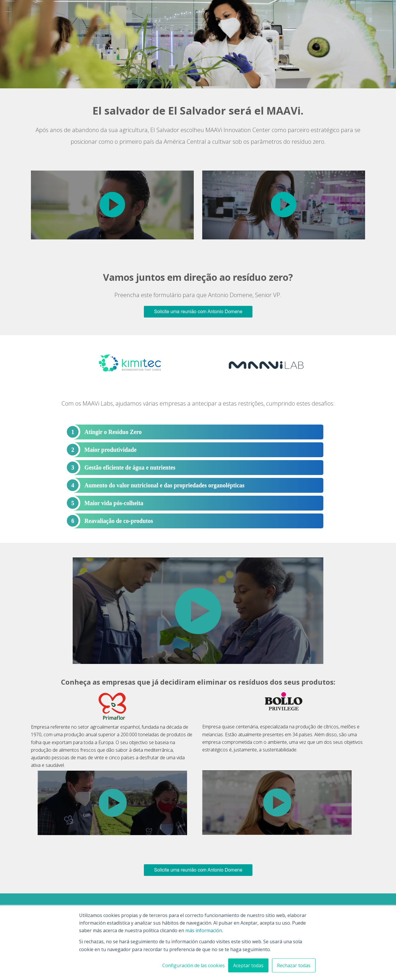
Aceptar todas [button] (248, 965)
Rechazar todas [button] (294, 965)
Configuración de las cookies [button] (193, 965)
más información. (204, 930)
